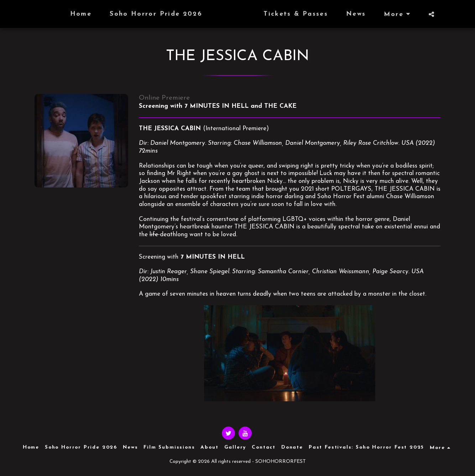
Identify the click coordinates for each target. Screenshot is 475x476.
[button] (445, 14)
